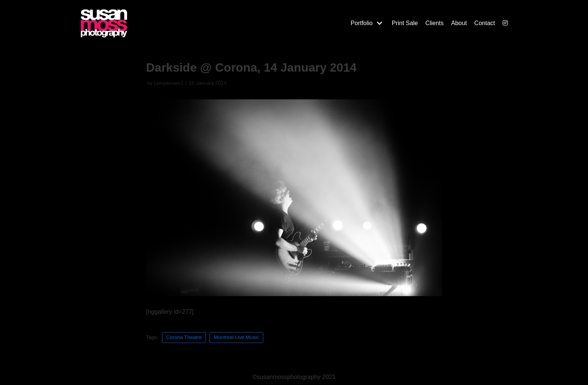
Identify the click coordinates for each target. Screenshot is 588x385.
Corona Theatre (184, 337)
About (459, 23)
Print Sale (405, 23)
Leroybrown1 (169, 83)
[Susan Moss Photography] (140, 23)
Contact (485, 23)
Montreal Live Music (236, 337)
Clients (434, 23)
